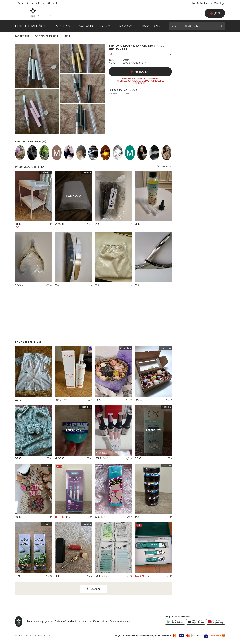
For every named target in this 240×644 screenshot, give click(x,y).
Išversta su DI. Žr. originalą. (120, 93)
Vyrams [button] (106, 26)
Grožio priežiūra (47, 36)
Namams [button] (126, 26)
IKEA (17, 227)
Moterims (22, 36)
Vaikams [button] (86, 26)
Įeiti (215, 13)
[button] (117, 621)
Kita (67, 36)
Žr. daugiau (165, 167)
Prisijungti (140, 72)
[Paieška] (221, 26)
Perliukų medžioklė (32, 26)
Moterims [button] (64, 26)
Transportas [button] (151, 26)
